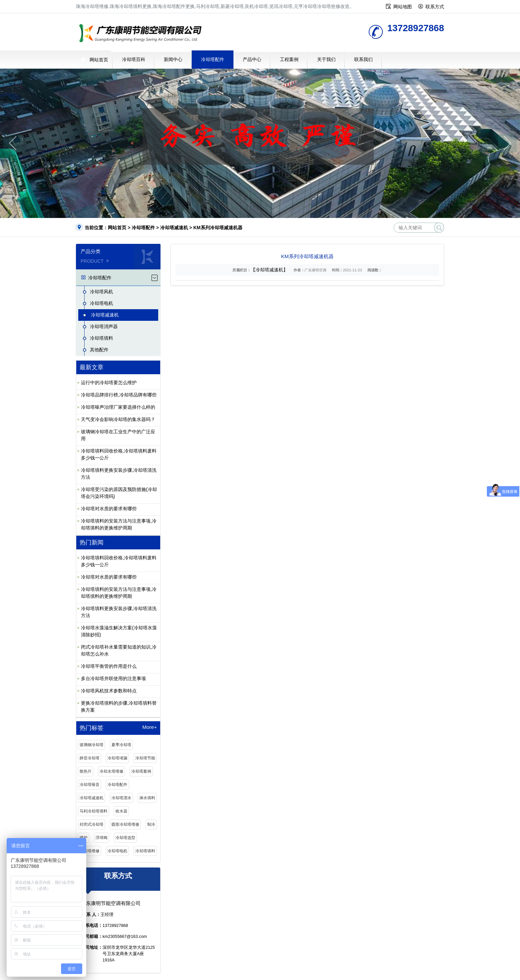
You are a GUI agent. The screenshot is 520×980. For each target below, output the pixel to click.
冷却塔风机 (101, 292)
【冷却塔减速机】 (269, 270)
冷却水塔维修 (111, 771)
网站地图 (403, 7)
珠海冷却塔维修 (142, 34)
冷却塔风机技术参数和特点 (109, 691)
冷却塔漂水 (121, 798)
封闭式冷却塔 (92, 824)
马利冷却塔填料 (94, 811)
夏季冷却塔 (121, 745)
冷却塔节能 (145, 758)
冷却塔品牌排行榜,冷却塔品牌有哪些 (119, 395)
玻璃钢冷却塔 (92, 745)
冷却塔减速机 (174, 228)
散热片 (86, 771)
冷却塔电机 (101, 303)
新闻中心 (173, 59)
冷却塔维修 (90, 851)
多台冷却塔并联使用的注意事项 (113, 678)
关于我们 (326, 59)
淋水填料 (147, 798)
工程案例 (289, 59)
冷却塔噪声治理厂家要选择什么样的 (118, 407)
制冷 (151, 824)
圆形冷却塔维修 (125, 824)
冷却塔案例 (141, 771)
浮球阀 (101, 838)
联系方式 (435, 7)
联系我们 (363, 59)
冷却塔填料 (101, 338)
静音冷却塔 (90, 758)
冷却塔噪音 (90, 785)
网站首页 (99, 60)
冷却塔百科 (134, 59)
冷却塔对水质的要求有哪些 (109, 509)
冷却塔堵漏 (117, 758)
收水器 (121, 811)
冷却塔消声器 (104, 326)
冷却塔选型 (125, 838)
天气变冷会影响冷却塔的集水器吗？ (118, 419)
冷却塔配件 (213, 59)
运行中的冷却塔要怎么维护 (109, 383)
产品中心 (252, 59)
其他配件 (99, 350)
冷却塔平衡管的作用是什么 (109, 666)
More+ (150, 727)
